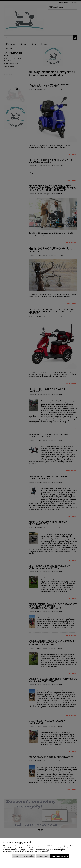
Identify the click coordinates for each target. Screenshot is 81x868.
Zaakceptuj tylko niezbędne (23, 856)
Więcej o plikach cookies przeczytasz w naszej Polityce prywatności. (26, 852)
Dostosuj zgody (43, 856)
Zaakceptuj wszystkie (60, 856)
